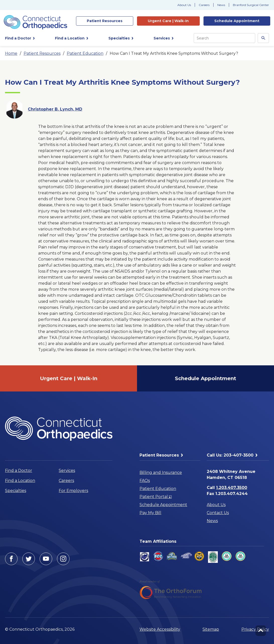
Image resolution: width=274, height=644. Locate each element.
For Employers (73, 491)
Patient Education (85, 53)
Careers (204, 5)
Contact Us (218, 513)
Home (11, 53)
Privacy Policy (255, 629)
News (221, 5)
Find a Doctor (19, 470)
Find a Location (20, 481)
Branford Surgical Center (251, 5)
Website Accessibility (160, 629)
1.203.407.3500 (232, 488)
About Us (184, 5)
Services (67, 470)
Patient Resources (42, 53)
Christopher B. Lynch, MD (55, 109)
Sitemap (211, 629)
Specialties (16, 491)
